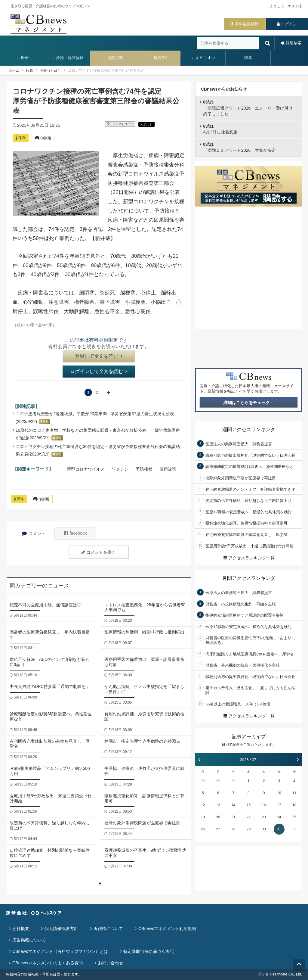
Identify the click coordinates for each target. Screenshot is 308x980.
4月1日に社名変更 (220, 129)
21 (233, 817)
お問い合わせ (111, 963)
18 (294, 805)
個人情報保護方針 (61, 929)
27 (218, 829)
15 (249, 805)
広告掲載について (29, 940)
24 (279, 817)
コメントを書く (99, 552)
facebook (75, 533)
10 (279, 793)
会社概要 (21, 929)
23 (264, 817)
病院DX (158, 58)
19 (203, 817)
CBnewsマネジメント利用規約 (167, 929)
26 (203, 829)
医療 (23, 58)
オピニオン (203, 58)
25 (294, 817)
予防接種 (144, 469)
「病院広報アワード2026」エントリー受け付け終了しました (248, 108)
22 (249, 817)
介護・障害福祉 (68, 58)
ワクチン (120, 469)
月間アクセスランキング (249, 578)
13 (218, 805)
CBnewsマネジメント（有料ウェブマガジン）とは (60, 951)
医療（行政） (51, 70)
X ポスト (146, 124)
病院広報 (113, 58)
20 (218, 817)
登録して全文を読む (99, 356)
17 (279, 805)
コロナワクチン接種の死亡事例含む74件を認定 (106, 70)
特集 (248, 58)
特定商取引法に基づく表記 (149, 951)
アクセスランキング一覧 (249, 558)
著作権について (108, 929)
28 (203, 781)
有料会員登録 (247, 24)
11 (294, 793)
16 (264, 805)
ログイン (289, 24)
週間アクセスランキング (249, 429)
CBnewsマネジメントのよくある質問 (48, 963)
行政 (29, 70)
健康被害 (168, 469)
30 (233, 781)
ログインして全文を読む (99, 371)
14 (233, 805)
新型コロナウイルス (86, 469)
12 (203, 805)
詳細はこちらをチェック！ (249, 403)
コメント (34, 534)
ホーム (14, 70)
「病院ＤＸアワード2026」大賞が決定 (239, 147)
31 (279, 829)
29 (218, 781)
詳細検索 (294, 43)
